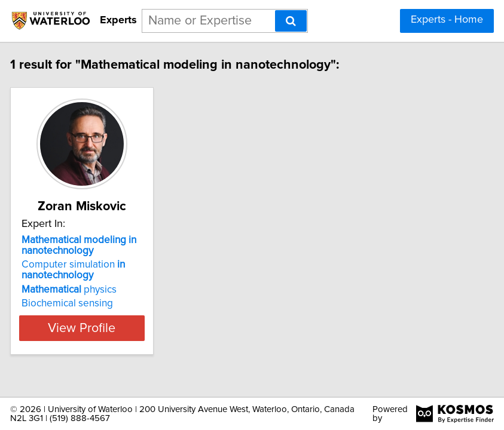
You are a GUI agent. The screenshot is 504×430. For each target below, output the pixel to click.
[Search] (291, 21)
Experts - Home (447, 20)
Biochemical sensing (85, 303)
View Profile (100, 328)
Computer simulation (91, 270)
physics (87, 290)
